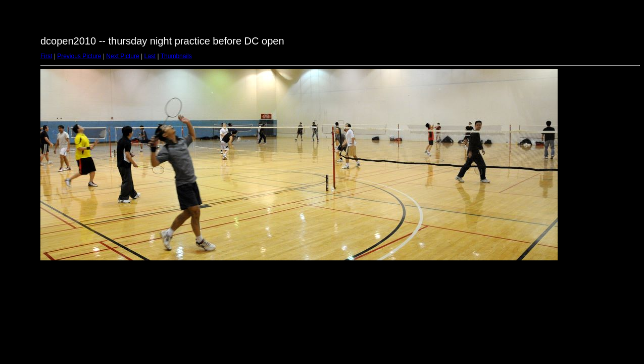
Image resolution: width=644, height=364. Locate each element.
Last (150, 56)
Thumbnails (176, 56)
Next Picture (122, 56)
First (46, 56)
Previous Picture (79, 56)
